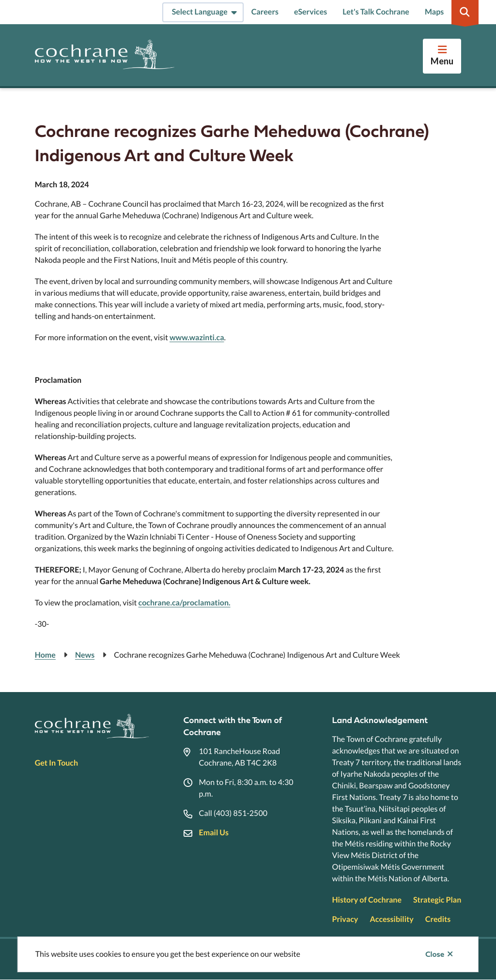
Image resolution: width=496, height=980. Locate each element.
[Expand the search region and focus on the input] (465, 12)
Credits (438, 919)
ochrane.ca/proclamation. (186, 603)
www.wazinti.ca (197, 338)
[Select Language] (203, 12)
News (85, 655)
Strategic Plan (437, 900)
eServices (310, 12)
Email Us (214, 833)
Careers (265, 12)
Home (45, 655)
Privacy (345, 919)
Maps (434, 12)
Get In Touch (56, 763)
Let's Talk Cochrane (376, 12)
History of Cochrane (367, 900)
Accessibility (391, 919)
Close (435, 954)
